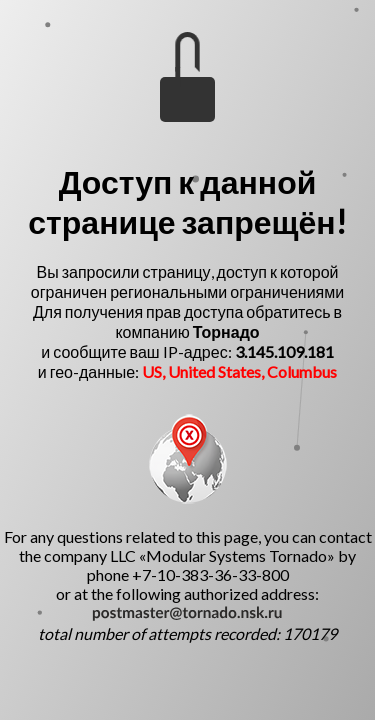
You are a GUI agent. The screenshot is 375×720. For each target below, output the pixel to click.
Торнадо (226, 331)
